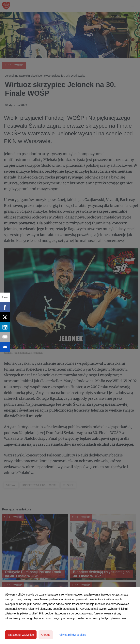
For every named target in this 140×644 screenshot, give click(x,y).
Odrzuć (46, 635)
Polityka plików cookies (72, 635)
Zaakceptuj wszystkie (21, 635)
